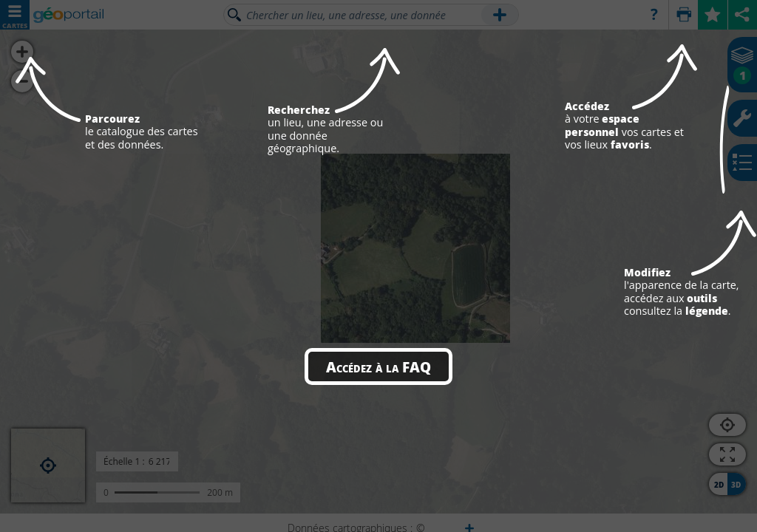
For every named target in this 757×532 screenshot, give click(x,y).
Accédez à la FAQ (378, 366)
